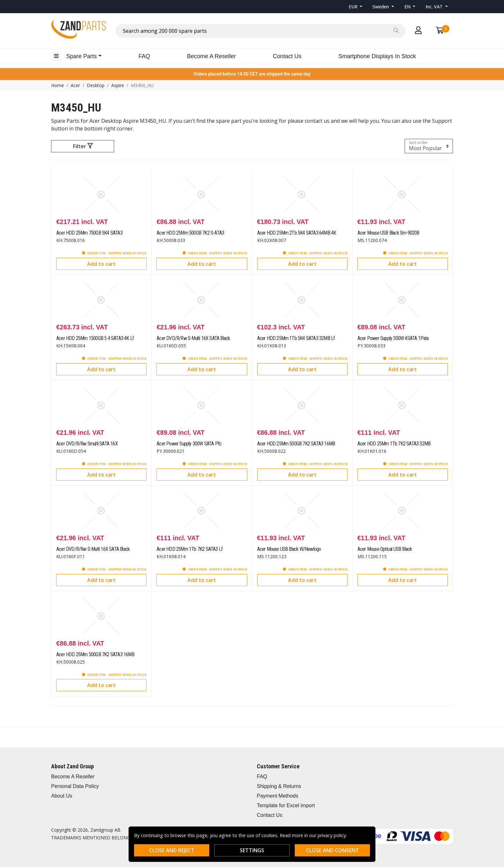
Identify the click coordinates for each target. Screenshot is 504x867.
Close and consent (333, 850)
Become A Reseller (212, 56)
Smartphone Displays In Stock (377, 56)
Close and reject (172, 850)
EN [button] (408, 7)
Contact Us (287, 56)
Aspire (118, 85)
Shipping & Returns (279, 786)
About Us (62, 796)
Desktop (96, 85)
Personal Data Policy (75, 786)
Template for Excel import (286, 805)
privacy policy (332, 835)
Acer (75, 85)
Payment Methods (278, 796)
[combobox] (261, 31)
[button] (356, 7)
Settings (252, 850)
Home (58, 85)
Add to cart (101, 264)
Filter (83, 146)
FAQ (144, 56)
